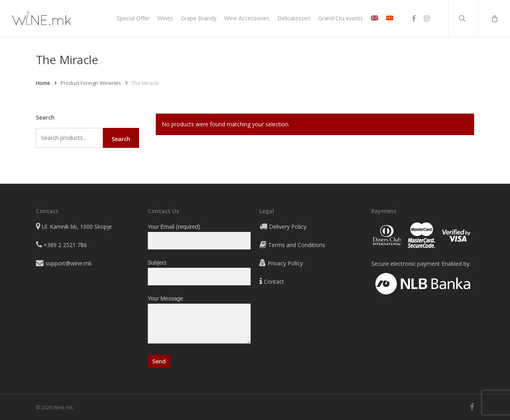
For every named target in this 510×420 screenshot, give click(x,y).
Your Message (199, 321)
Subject (199, 272)
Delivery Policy (288, 227)
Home (43, 83)
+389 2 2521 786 (65, 245)
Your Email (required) (199, 236)
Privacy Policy (285, 263)
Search (121, 139)
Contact (274, 282)
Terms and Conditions (297, 245)
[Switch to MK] (390, 18)
